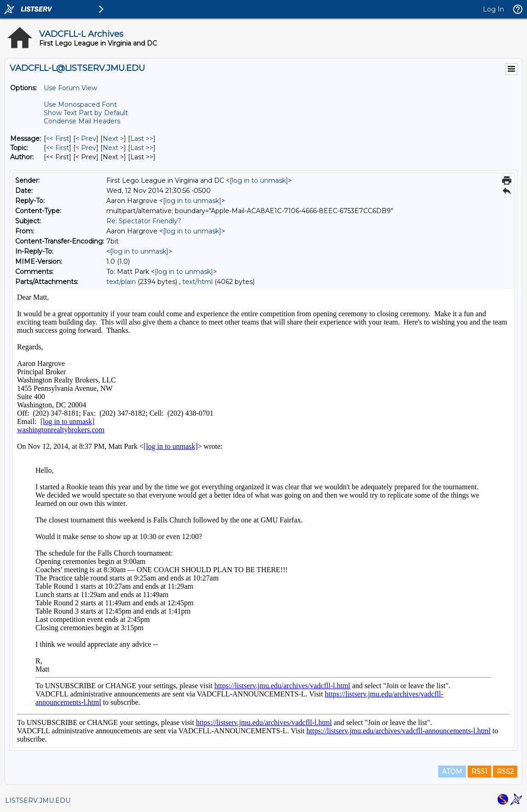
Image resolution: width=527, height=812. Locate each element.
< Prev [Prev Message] (86, 139)
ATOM (452, 771)
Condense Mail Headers (82, 121)
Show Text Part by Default (86, 113)
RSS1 (479, 771)
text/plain (121, 282)
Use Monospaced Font (80, 104)
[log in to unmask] (259, 180)
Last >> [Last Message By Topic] (142, 148)
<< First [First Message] (58, 139)
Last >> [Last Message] (142, 139)
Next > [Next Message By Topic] (113, 148)
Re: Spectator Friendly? (144, 221)
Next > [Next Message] (113, 139)
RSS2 (505, 771)
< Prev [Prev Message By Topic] (86, 148)
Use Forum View (70, 88)
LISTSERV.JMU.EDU (38, 800)
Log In (493, 9)
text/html (197, 282)
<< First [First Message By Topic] (58, 148)
